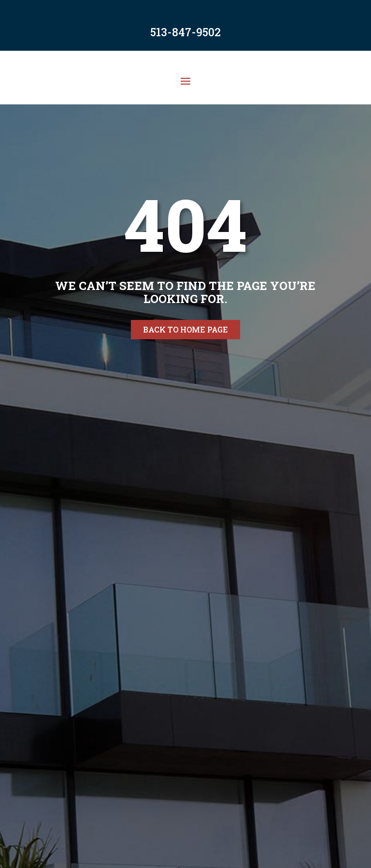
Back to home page (185, 329)
